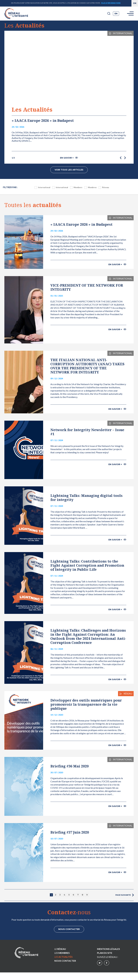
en (116, 14)
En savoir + (69, 158)
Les (62, 953)
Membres (92, 187)
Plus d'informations (111, 3)
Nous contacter (69, 929)
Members (78, 187)
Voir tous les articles (69, 170)
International (44, 187)
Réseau (106, 187)
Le (60, 949)
